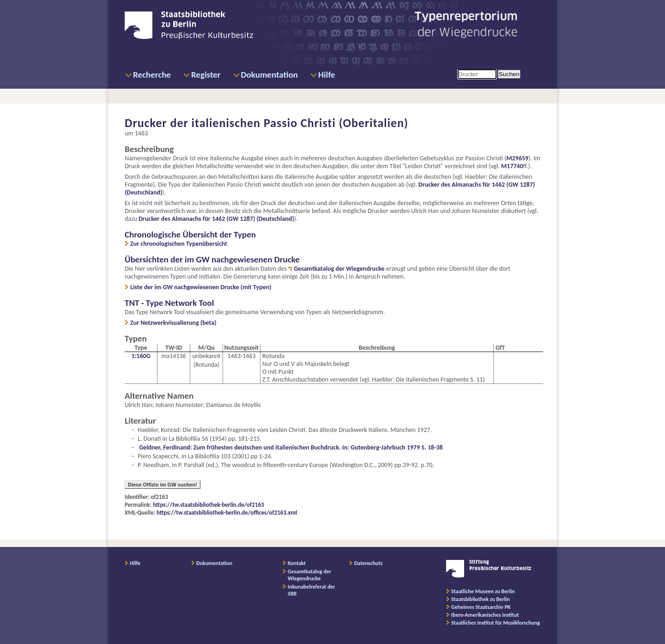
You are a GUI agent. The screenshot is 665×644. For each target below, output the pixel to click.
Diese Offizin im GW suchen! (163, 485)
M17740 (512, 166)
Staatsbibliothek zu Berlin (481, 599)
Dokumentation (269, 75)
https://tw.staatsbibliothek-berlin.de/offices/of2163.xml (227, 513)
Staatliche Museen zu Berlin (483, 591)
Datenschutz (369, 563)
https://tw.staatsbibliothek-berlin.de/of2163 (209, 505)
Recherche (152, 75)
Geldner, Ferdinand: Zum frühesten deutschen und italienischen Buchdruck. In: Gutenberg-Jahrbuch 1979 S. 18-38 (291, 447)
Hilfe (327, 75)
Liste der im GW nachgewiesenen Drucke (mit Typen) (201, 287)
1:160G (141, 356)
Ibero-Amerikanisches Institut (485, 615)
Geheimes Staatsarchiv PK (481, 607)
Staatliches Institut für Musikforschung (496, 623)
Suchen (509, 74)
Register (206, 75)
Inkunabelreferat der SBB (311, 590)
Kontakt (297, 563)
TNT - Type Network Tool (169, 303)
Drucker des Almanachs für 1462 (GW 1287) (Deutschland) (216, 219)
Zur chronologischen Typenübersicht (179, 244)
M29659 (517, 158)
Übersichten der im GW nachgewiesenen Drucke (212, 259)
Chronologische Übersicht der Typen (190, 234)
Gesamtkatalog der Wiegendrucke (339, 269)
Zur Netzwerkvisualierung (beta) (173, 323)
